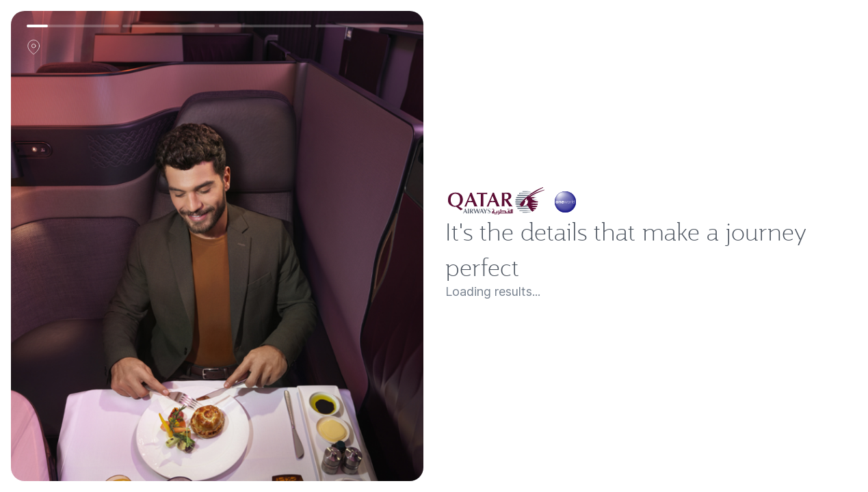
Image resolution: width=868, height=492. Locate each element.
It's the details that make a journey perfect (648, 249)
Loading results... (504, 306)
